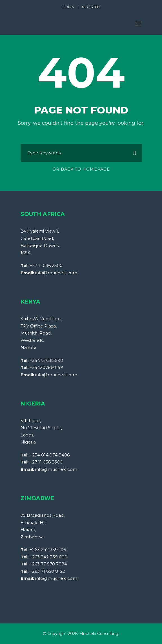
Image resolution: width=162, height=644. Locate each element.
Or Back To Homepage (81, 169)
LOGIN (68, 7)
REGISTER (91, 7)
